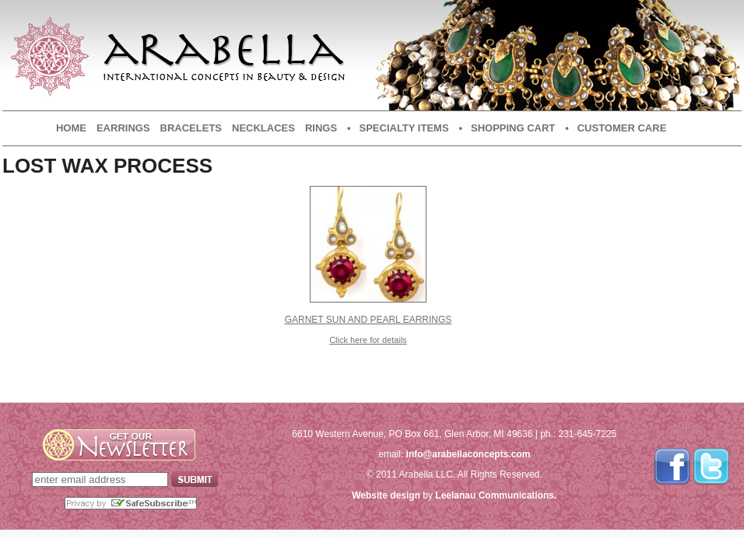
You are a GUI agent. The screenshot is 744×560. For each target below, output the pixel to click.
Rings (321, 128)
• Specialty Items (398, 128)
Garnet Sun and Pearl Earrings (368, 320)
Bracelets (191, 128)
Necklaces (263, 128)
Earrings (123, 128)
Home (71, 128)
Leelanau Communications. (496, 495)
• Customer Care (616, 128)
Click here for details (368, 340)
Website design (386, 495)
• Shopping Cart (507, 128)
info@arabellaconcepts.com (469, 454)
